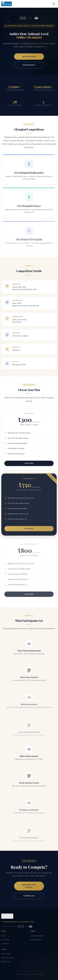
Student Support (36, 940)
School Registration (37, 936)
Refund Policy (6, 962)
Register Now (29, 57)
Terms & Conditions (8, 958)
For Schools (29, 65)
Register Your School (29, 888)
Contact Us (29, 898)
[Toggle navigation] (54, 4)
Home (3, 936)
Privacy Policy (6, 954)
